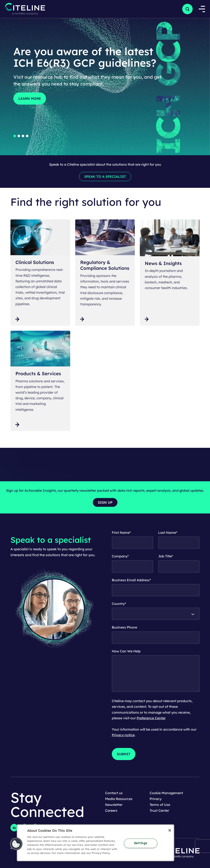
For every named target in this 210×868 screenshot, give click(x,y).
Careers (111, 810)
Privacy (156, 799)
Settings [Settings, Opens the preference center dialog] (141, 843)
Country (119, 604)
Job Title (166, 556)
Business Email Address (131, 580)
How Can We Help (126, 651)
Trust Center (159, 810)
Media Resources (119, 799)
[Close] (170, 830)
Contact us (114, 793)
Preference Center (151, 718)
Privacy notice (123, 735)
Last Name (168, 533)
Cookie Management (166, 793)
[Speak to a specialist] (105, 177)
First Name (121, 533)
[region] (95, 843)
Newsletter (114, 805)
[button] (187, 9)
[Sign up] (105, 502)
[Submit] (124, 754)
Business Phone (124, 627)
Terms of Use (160, 805)
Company (120, 556)
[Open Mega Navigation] (201, 9)
